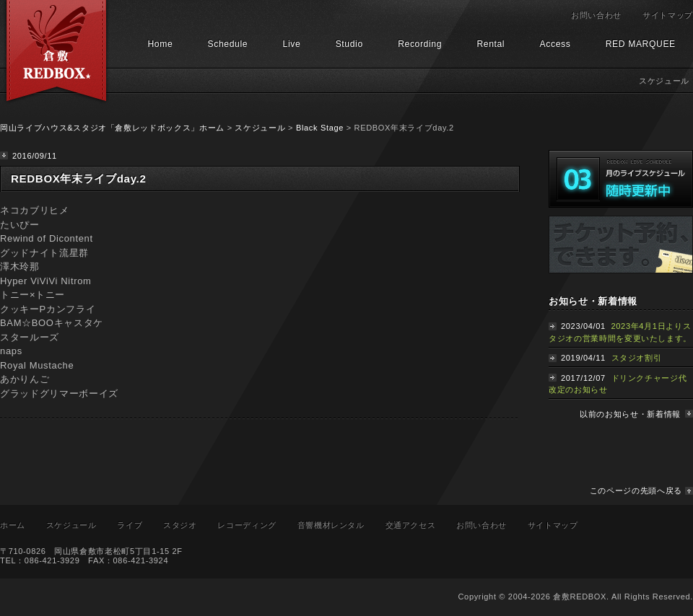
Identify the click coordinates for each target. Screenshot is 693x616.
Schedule (228, 44)
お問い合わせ (596, 15)
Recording (420, 44)
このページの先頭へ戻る (636, 490)
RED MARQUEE (641, 44)
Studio (349, 44)
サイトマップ (668, 15)
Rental (491, 44)
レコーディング (247, 525)
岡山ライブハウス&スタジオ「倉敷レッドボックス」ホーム (112, 128)
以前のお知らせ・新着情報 (630, 414)
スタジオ (180, 525)
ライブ (130, 525)
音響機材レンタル (331, 525)
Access (555, 44)
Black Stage (320, 128)
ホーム (13, 525)
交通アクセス (411, 525)
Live (292, 44)
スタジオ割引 (637, 358)
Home (160, 44)
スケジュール (260, 128)
